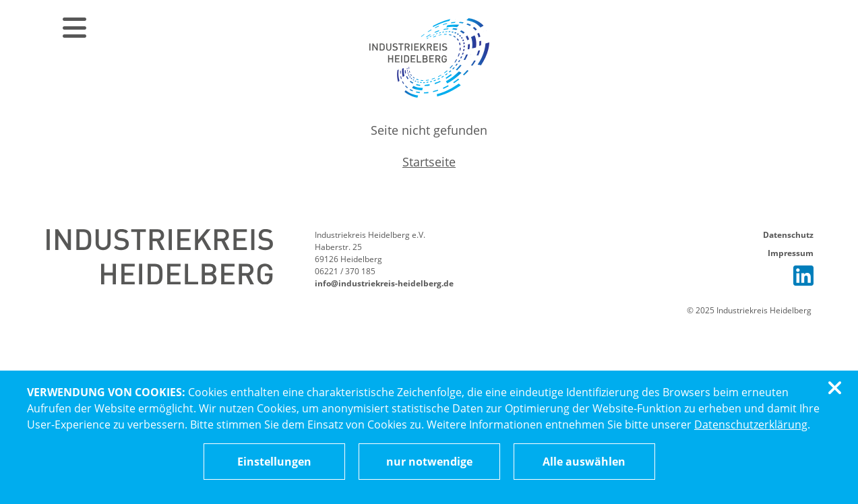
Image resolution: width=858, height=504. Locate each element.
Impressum (791, 253)
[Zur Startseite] (429, 57)
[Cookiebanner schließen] (837, 388)
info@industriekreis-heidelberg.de (384, 283)
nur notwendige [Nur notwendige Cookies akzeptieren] (429, 462)
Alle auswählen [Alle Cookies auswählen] (584, 462)
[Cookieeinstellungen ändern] (274, 462)
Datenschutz (788, 235)
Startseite (429, 162)
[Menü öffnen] (72, 27)
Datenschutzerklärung (751, 424)
